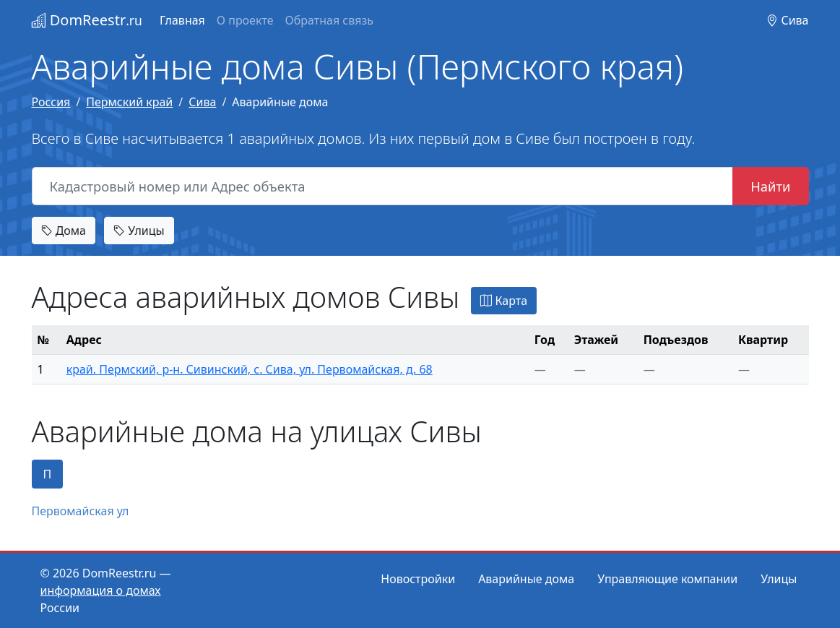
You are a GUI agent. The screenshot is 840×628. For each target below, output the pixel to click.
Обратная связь (329, 20)
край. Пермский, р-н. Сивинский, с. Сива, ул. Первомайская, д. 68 (250, 369)
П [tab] (48, 474)
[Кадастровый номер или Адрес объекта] (383, 186)
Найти (770, 186)
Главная (182, 20)
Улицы (139, 231)
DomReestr (87, 20)
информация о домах (101, 590)
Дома (64, 231)
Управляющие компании (667, 579)
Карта (504, 301)
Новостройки (418, 579)
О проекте (245, 20)
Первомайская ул (81, 511)
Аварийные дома (526, 579)
